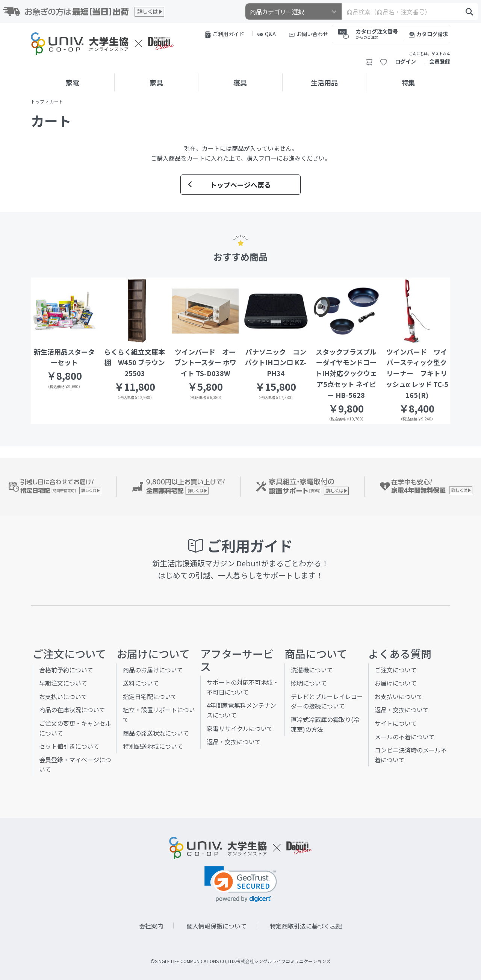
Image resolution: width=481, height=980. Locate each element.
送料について (141, 683)
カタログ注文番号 (377, 33)
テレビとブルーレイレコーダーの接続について (327, 701)
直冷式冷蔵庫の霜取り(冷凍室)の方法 (325, 724)
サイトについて (396, 723)
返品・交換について (234, 742)
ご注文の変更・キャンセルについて (75, 728)
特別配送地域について (153, 746)
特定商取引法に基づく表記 (306, 926)
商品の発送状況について (156, 733)
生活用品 (324, 82)
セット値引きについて (69, 746)
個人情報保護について (216, 926)
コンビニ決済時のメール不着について (411, 755)
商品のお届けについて (153, 670)
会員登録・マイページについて (75, 765)
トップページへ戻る (230, 185)
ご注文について (396, 670)
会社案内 (151, 926)
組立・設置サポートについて (159, 715)
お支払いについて (63, 696)
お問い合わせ (309, 34)
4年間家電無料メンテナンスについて (241, 710)
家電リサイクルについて (240, 728)
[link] (241, 884)
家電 (73, 82)
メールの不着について (405, 737)
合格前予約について (66, 670)
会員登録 (440, 61)
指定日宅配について (150, 696)
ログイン (405, 61)
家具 (156, 82)
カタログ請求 (428, 34)
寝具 (240, 82)
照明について (309, 683)
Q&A (267, 34)
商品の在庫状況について (72, 710)
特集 (408, 82)
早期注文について (63, 683)
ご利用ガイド (225, 34)
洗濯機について (312, 670)
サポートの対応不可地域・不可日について (243, 687)
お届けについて (396, 683)
